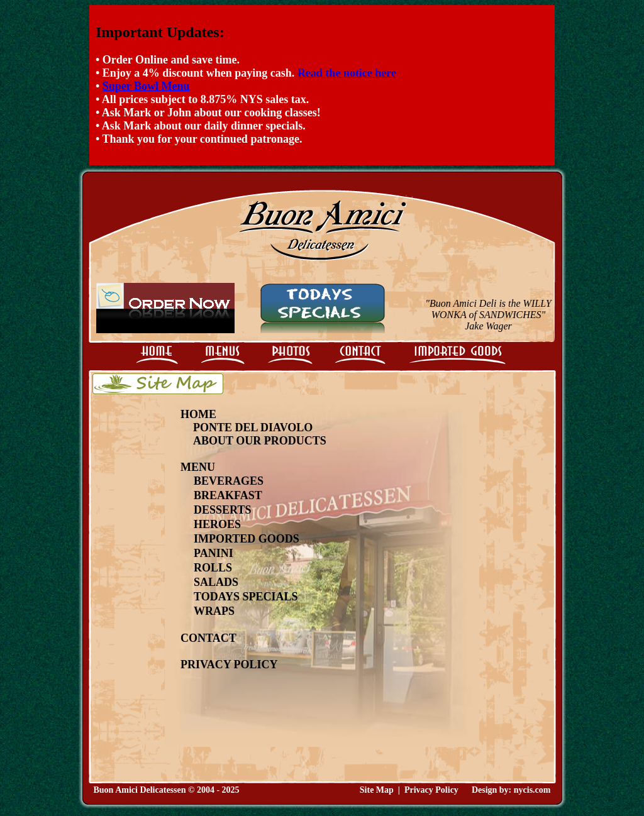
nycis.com (532, 790)
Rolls (213, 568)
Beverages (229, 481)
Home (198, 414)
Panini (214, 553)
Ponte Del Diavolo (253, 427)
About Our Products (260, 441)
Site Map (377, 790)
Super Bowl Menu (146, 86)
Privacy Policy (229, 664)
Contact (208, 638)
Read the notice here (347, 73)
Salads (216, 582)
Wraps (214, 611)
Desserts (222, 510)
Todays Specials (246, 597)
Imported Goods (247, 539)
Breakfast (228, 495)
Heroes (217, 524)
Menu (198, 467)
